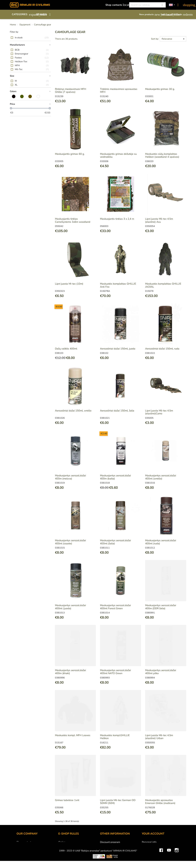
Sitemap (105, 861)
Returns (63, 853)
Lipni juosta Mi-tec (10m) (69, 284)
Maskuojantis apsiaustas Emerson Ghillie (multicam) (160, 802)
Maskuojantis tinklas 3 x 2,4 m (117, 219)
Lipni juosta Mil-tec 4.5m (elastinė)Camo (159, 412)
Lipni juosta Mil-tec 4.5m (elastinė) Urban (159, 737)
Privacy (62, 857)
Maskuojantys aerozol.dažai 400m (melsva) (70, 477)
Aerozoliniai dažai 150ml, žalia (117, 411)
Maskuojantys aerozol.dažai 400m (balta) (115, 477)
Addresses (148, 857)
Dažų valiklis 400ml (66, 349)
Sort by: (155, 39)
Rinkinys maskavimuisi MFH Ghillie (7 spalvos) (71, 91)
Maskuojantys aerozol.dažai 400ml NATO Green (115, 672)
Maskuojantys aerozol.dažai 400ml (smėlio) (161, 477)
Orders (146, 850)
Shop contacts (116, 5)
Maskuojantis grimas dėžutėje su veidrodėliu (118, 155)
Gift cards (179, 14)
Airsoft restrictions (110, 850)
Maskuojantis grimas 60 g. (70, 154)
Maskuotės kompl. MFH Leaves (73, 735)
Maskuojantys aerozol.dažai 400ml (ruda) (161, 542)
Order (62, 842)
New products (148, 14)
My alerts (147, 865)
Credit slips (148, 853)
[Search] (147, 5)
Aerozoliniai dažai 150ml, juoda (118, 349)
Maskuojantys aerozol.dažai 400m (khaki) (70, 672)
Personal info (149, 842)
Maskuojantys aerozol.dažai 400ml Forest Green (115, 607)
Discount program (110, 842)
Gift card (105, 846)
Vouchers (147, 861)
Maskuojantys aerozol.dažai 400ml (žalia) (115, 542)
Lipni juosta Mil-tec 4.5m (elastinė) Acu (159, 220)
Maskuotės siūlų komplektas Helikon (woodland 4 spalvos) (162, 155)
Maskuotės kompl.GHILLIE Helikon (115, 737)
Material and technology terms (117, 853)
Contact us (64, 861)
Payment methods (69, 846)
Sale (165, 14)
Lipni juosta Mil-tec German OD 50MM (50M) (118, 802)
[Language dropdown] (172, 5)
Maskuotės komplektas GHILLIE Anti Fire (118, 285)
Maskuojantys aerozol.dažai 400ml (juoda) (70, 607)
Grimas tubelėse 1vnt (67, 800)
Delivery (63, 850)
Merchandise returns (153, 846)
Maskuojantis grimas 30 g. (160, 89)
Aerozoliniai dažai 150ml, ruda (162, 349)
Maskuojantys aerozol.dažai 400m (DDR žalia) (161, 607)
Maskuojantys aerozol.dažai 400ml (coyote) (70, 542)
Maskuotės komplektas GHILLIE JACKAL (163, 285)
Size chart (105, 857)
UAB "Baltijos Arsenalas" (31, 846)
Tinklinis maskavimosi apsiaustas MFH (119, 91)
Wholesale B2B (25, 850)
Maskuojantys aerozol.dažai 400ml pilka (161, 672)
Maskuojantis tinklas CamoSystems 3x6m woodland (73, 220)
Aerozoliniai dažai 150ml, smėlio (73, 411)
